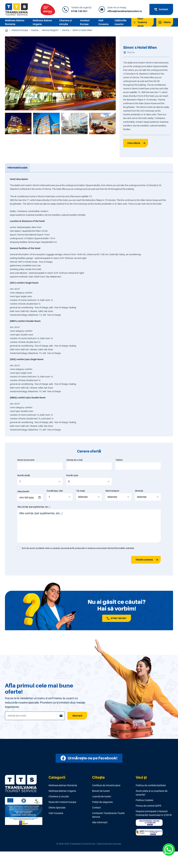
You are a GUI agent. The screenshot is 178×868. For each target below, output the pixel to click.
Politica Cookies (144, 800)
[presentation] (41, 560)
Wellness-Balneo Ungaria (62, 791)
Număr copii (72, 475)
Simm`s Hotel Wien (82, 30)
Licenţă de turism (102, 797)
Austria (35, 30)
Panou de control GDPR (148, 806)
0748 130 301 (79, 11)
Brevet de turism (101, 791)
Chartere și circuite (59, 797)
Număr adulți (24, 475)
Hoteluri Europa (20, 30)
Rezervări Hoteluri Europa (62, 802)
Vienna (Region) (50, 30)
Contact (96, 808)
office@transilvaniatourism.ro (125, 11)
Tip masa (81, 491)
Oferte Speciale (57, 808)
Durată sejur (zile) (55, 491)
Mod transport (112, 491)
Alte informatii (100, 822)
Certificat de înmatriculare (106, 785)
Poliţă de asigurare (102, 802)
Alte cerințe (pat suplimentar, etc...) (34, 507)
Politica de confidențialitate (151, 785)
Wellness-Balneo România (63, 785)
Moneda (139, 491)
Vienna (66, 30)
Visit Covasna (56, 813)
